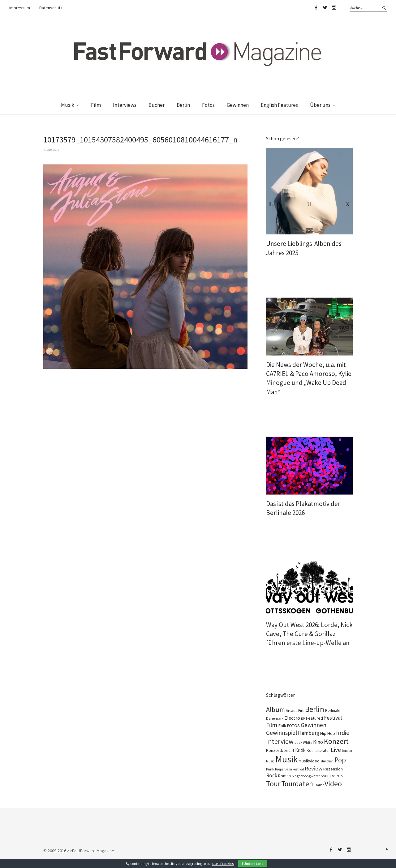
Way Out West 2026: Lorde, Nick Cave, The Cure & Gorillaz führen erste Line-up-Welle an (309, 634)
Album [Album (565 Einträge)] (275, 709)
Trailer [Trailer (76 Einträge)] (319, 785)
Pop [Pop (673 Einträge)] (340, 760)
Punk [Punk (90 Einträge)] (270, 769)
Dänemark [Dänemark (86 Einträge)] (275, 718)
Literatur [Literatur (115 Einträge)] (323, 750)
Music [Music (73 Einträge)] (270, 761)
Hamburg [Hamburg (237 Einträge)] (309, 733)
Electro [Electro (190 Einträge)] (292, 718)
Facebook (316, 8)
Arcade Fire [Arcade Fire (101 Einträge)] (295, 711)
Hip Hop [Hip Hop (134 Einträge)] (328, 733)
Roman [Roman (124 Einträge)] (284, 776)
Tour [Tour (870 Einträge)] (273, 784)
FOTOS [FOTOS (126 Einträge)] (293, 726)
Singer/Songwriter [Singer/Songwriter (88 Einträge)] (306, 776)
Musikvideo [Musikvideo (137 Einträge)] (309, 761)
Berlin (183, 105)
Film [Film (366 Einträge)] (272, 725)
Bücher (157, 105)
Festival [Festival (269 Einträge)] (333, 718)
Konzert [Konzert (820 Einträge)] (336, 741)
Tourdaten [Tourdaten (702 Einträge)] (297, 784)
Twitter (325, 8)
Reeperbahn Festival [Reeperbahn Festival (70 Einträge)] (289, 769)
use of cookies (223, 864)
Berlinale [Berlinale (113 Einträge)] (333, 711)
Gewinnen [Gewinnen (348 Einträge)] (314, 725)
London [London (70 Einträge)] (347, 751)
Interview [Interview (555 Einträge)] (280, 741)
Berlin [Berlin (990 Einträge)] (315, 709)
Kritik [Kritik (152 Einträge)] (300, 750)
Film (96, 105)
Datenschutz (51, 8)
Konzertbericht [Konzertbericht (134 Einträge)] (280, 750)
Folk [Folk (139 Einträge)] (282, 726)
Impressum (20, 8)
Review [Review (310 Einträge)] (314, 768)
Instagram (334, 8)
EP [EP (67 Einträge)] (303, 719)
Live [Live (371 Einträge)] (336, 750)
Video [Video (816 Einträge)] (333, 784)
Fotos (208, 105)
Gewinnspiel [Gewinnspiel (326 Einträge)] (282, 733)
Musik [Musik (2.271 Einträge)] (286, 759)
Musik (68, 105)
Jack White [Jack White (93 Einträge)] (303, 742)
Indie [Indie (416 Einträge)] (343, 733)
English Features (279, 105)
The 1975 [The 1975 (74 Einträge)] (336, 776)
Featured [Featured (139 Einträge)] (314, 718)
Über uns (320, 105)
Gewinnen (238, 105)
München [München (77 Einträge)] (327, 761)
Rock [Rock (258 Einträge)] (272, 775)
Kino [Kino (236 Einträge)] (318, 742)
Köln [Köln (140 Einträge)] (310, 750)
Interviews (125, 105)
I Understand (253, 864)
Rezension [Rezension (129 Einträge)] (333, 769)
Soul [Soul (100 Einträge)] (325, 776)
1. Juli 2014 (51, 150)
